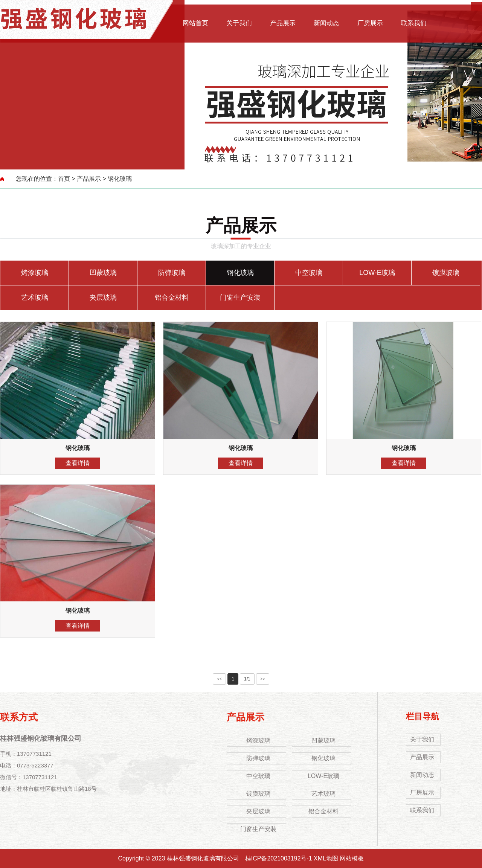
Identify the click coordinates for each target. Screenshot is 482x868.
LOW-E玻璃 (377, 273)
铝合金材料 (172, 297)
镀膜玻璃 (446, 273)
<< (220, 679)
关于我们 (239, 23)
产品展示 (283, 23)
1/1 (247, 679)
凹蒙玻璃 (103, 273)
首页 (64, 179)
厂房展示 (370, 23)
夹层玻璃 (103, 297)
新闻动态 (326, 23)
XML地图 (326, 858)
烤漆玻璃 (35, 273)
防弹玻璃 (172, 273)
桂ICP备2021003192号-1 (279, 858)
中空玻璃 (309, 273)
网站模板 (352, 858)
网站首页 (195, 23)
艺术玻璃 (35, 297)
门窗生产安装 (240, 297)
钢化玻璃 (120, 179)
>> (263, 679)
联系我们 (414, 23)
